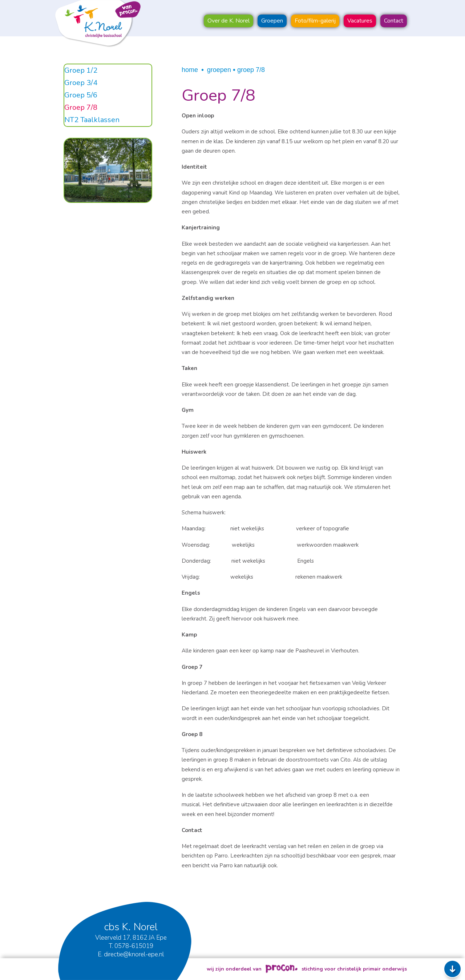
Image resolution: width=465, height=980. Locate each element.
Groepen (219, 70)
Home (190, 70)
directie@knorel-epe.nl (134, 954)
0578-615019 (134, 946)
